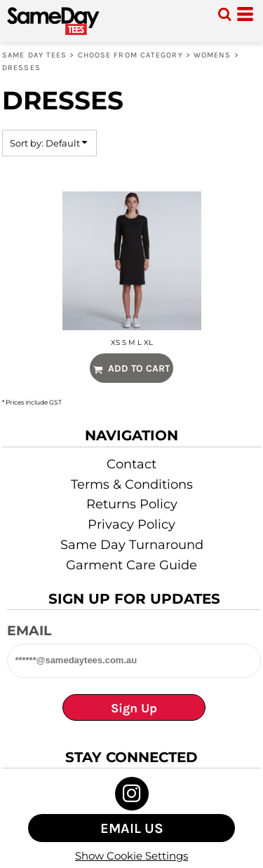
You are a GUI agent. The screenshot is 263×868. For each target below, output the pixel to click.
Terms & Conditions (132, 484)
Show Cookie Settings (131, 856)
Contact (131, 464)
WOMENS (213, 55)
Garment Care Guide (131, 565)
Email (29, 631)
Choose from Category (130, 55)
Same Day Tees (34, 55)
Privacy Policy (131, 524)
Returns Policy (132, 504)
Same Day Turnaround (132, 545)
